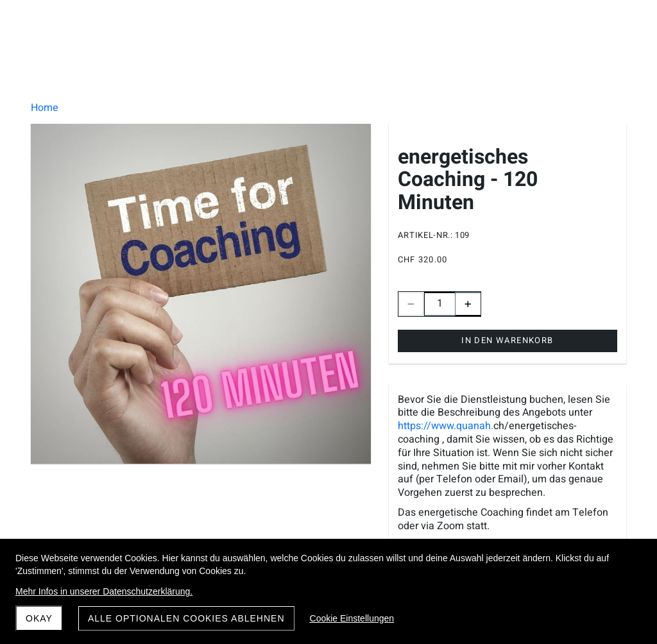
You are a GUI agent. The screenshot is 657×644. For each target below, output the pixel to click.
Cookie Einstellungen (352, 618)
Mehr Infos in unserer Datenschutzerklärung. (104, 591)
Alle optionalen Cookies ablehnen (186, 618)
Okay (39, 618)
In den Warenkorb (507, 340)
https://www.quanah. (446, 426)
